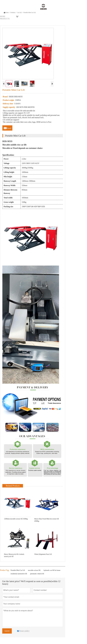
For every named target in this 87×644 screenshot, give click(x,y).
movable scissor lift (34, 570)
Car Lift (19, 12)
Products (13, 12)
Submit (7, 631)
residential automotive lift (19, 574)
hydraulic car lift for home (52, 570)
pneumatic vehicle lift (37, 574)
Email (7, 128)
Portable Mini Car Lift (18, 570)
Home (6, 12)
